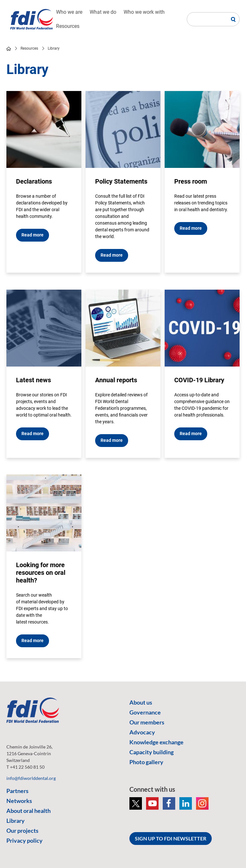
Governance (145, 712)
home (9, 49)
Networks (19, 801)
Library (16, 821)
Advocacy (142, 732)
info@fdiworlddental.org (31, 778)
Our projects (22, 831)
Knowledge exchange (156, 742)
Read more (33, 235)
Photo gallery (146, 762)
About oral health (29, 811)
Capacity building (152, 752)
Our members (147, 722)
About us (141, 702)
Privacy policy (25, 840)
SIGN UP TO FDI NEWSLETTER (171, 838)
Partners (17, 791)
